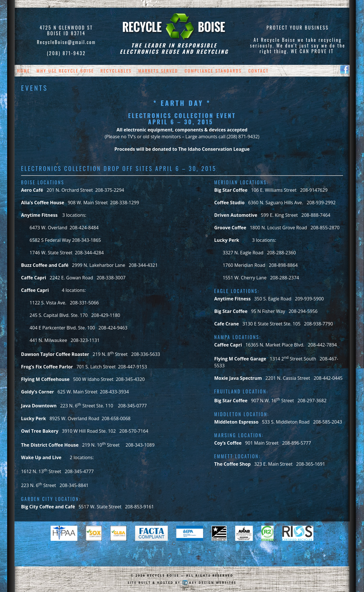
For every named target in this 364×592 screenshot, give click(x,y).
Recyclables (116, 71)
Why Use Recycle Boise (65, 71)
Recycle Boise (163, 576)
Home (24, 71)
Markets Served (158, 71)
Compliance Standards (213, 71)
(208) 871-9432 (66, 53)
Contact (258, 71)
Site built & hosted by (182, 583)
